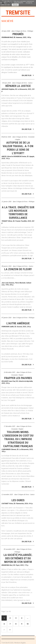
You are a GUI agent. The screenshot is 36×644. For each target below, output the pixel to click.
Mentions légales (20, 643)
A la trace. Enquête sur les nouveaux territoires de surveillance (18, 211)
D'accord (15, 5)
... (28, 618)
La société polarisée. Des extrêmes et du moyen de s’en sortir (18, 557)
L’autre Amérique (18, 322)
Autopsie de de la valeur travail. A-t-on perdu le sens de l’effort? (18, 146)
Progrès (18, 34)
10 (28, 624)
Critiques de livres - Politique (24, 31)
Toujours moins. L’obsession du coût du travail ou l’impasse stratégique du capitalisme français (18, 438)
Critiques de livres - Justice (24, 81)
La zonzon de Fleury (18, 268)
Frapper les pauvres (18, 376)
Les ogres (18, 499)
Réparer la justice (18, 84)
